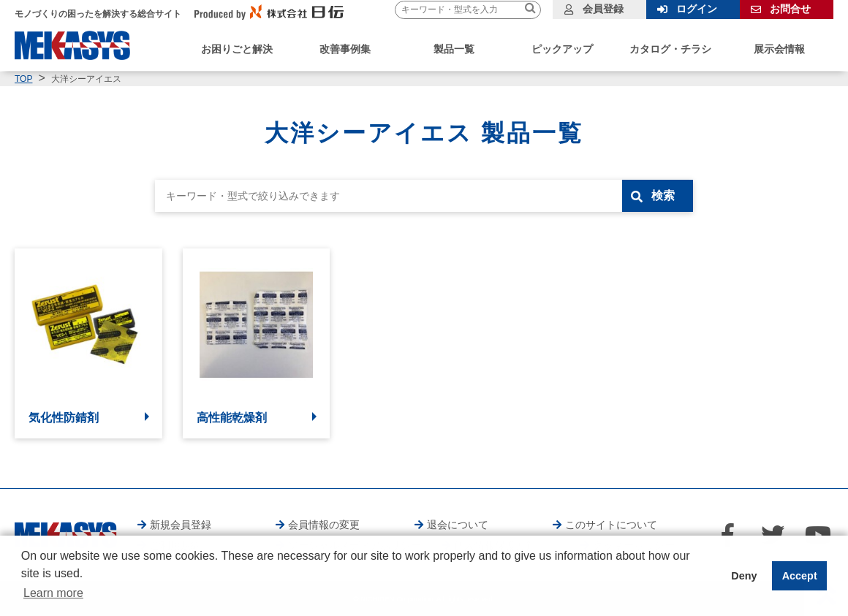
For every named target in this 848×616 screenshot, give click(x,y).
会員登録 (603, 9)
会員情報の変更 (324, 525)
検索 (663, 195)
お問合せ (790, 9)
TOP (23, 79)
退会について (458, 525)
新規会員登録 (181, 525)
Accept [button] (800, 576)
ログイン (697, 9)
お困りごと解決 (237, 49)
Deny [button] (744, 576)
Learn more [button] (53, 593)
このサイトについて (611, 525)
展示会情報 (779, 49)
